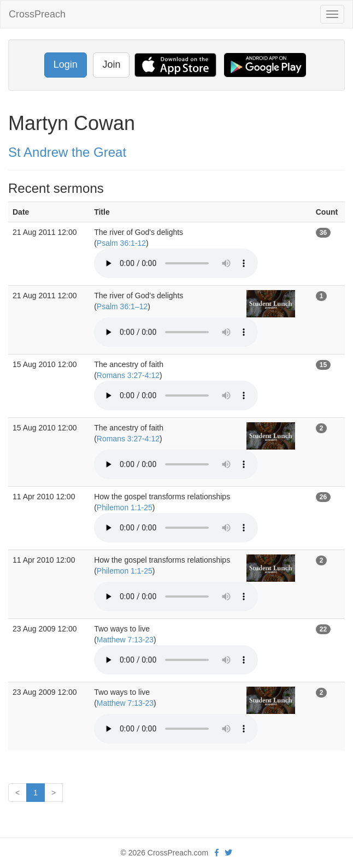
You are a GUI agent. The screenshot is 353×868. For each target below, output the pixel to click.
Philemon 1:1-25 (125, 507)
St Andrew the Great (67, 152)
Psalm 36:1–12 (122, 306)
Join (111, 64)
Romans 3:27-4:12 (128, 375)
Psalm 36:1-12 (121, 243)
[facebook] (217, 853)
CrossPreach (37, 14)
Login (66, 64)
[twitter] (228, 853)
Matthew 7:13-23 (125, 640)
